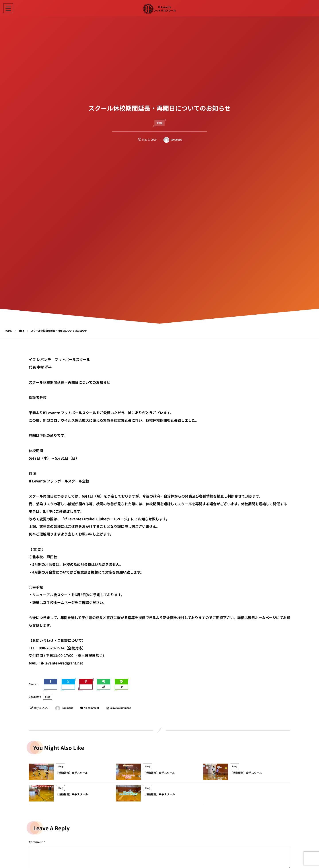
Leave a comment (120, 708)
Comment (36, 842)
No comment (91, 708)
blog (159, 123)
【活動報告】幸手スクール (72, 776)
